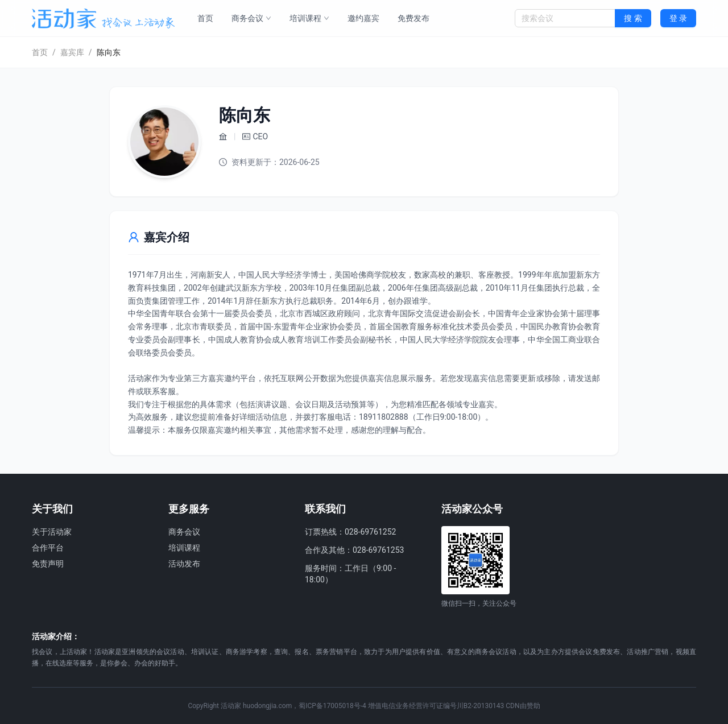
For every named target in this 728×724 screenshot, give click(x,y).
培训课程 (309, 18)
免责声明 (48, 564)
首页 (205, 18)
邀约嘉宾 (363, 18)
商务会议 (251, 18)
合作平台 (48, 548)
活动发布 (184, 564)
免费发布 (413, 18)
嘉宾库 (72, 52)
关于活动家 (52, 532)
